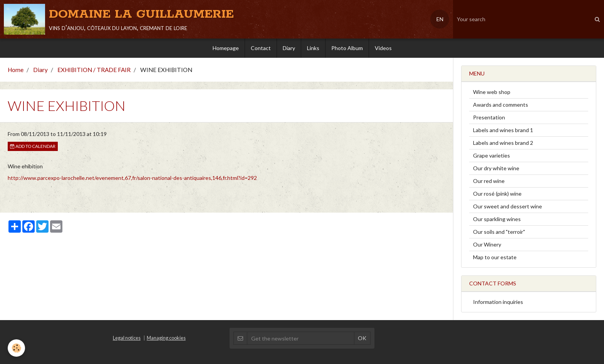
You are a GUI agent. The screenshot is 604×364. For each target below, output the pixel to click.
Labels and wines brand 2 (503, 143)
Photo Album (347, 48)
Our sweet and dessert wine (508, 206)
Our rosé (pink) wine (497, 194)
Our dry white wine (496, 168)
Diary (289, 48)
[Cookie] (16, 348)
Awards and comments (501, 105)
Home (16, 70)
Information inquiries (498, 302)
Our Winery (487, 244)
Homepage (226, 48)
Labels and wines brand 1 (503, 130)
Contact (261, 48)
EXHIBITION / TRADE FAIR (94, 70)
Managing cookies (166, 338)
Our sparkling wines (497, 219)
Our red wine (489, 181)
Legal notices (127, 338)
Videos (383, 48)
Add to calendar (33, 146)
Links (313, 48)
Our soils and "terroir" (499, 232)
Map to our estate (495, 257)
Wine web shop (492, 92)
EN (440, 19)
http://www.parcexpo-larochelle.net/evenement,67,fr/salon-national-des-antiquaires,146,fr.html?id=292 (132, 178)
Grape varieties (492, 155)
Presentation (489, 117)
